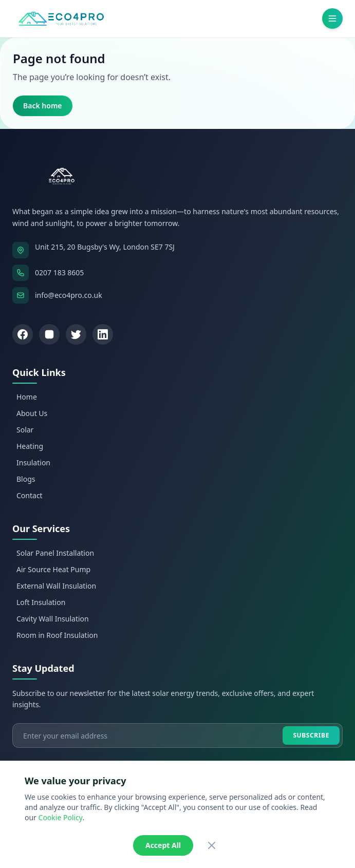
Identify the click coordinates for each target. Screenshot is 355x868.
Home (27, 397)
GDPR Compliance (265, 821)
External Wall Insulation (56, 586)
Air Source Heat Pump (53, 569)
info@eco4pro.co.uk (69, 295)
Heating (30, 446)
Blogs (26, 479)
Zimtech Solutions (211, 804)
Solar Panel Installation (55, 553)
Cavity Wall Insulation (53, 619)
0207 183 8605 (59, 272)
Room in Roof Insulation (57, 635)
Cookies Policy (205, 821)
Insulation (33, 463)
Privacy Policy (84, 821)
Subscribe (311, 735)
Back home (43, 106)
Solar (25, 430)
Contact (30, 495)
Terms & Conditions (144, 821)
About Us (32, 413)
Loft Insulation (41, 602)
